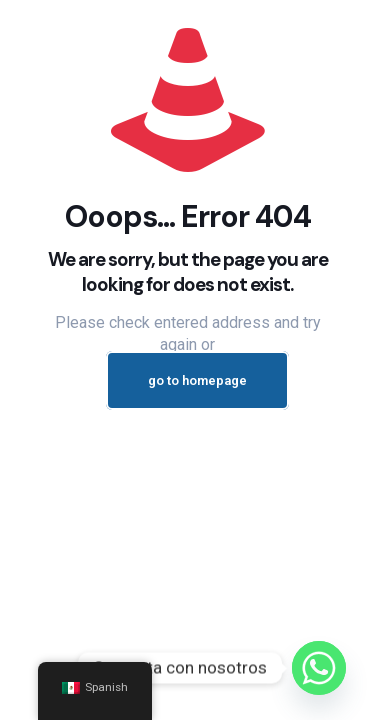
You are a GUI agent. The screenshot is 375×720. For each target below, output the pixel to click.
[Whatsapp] (319, 668)
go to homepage (197, 380)
